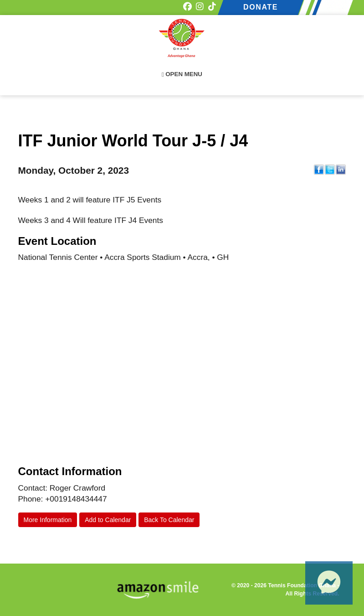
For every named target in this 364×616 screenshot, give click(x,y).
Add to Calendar (108, 520)
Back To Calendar (169, 520)
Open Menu (182, 74)
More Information (48, 520)
